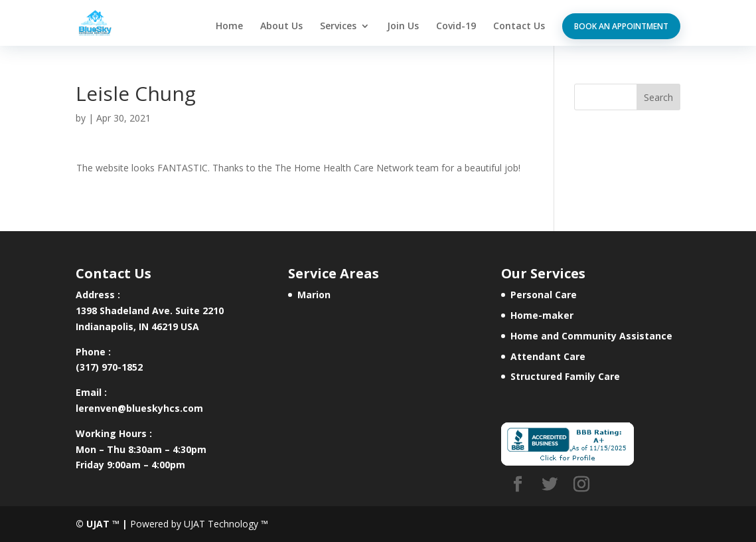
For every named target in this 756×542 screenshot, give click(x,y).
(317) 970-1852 (109, 367)
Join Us (403, 27)
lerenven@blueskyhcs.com (139, 408)
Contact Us (519, 27)
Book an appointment (621, 26)
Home (229, 27)
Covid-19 (456, 27)
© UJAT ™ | (102, 524)
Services (338, 27)
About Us (281, 27)
